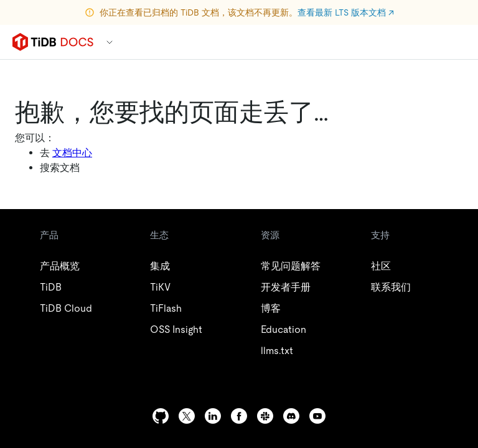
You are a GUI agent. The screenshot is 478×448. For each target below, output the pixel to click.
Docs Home (96, 171)
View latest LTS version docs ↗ (239, 20)
